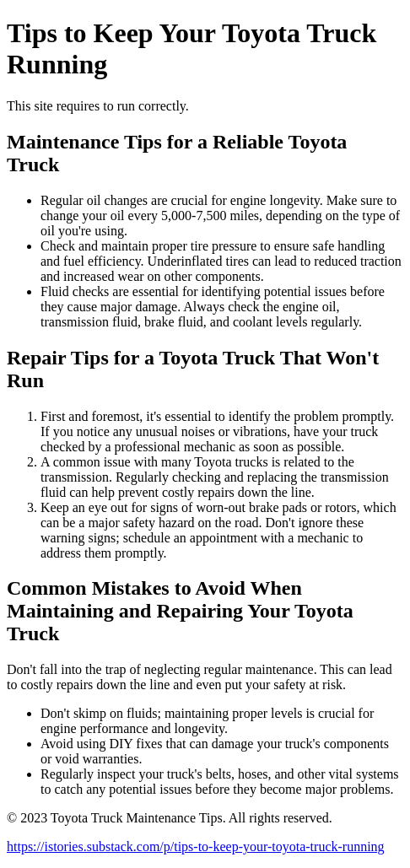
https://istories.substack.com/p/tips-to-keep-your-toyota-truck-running (196, 846)
